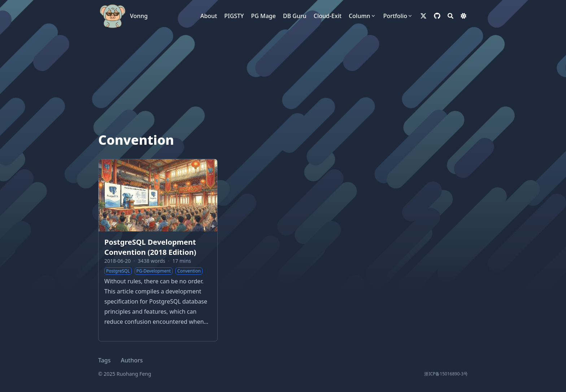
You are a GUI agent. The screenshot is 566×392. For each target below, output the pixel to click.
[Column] (362, 16)
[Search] (450, 16)
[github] (437, 16)
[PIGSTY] (234, 16)
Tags (105, 360)
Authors (132, 360)
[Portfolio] (398, 16)
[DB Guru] (295, 16)
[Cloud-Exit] (328, 16)
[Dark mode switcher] (463, 16)
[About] (209, 16)
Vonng (139, 16)
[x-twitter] (423, 16)
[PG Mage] (263, 16)
